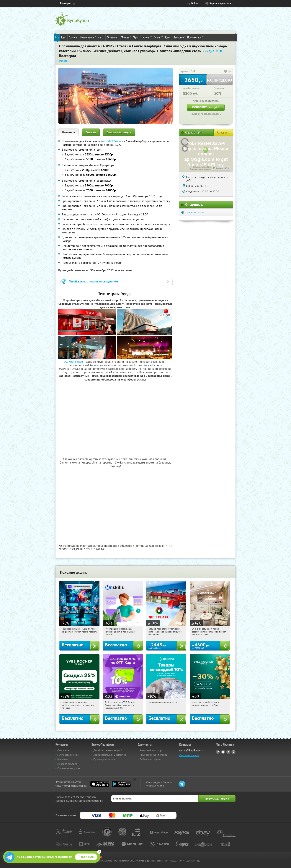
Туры (137, 37)
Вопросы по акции (119, 132)
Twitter (228, 752)
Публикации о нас (68, 755)
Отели (158, 37)
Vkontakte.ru (223, 752)
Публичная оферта (151, 759)
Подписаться (86, 857)
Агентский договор (151, 750)
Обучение (113, 37)
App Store (100, 784)
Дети (168, 37)
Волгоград (66, 3)
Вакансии (63, 759)
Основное (68, 132)
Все (57, 37)
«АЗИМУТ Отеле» (112, 141)
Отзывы (91, 132)
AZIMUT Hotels (74, 362)
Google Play (121, 784)
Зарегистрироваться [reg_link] (220, 3)
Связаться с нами (189, 755)
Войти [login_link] (194, 3)
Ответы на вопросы (69, 768)
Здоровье (179, 37)
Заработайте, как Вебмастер (110, 755)
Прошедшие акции (104, 759)
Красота (73, 37)
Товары (126, 37)
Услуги (147, 37)
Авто (101, 37)
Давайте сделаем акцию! (108, 750)
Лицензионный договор (154, 755)
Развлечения (88, 37)
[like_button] (225, 71)
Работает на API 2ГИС (202, 167)
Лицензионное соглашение (200, 169)
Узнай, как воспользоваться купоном (94, 281)
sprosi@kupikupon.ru (192, 750)
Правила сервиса (67, 764)
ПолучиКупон (196, 37)
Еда (64, 37)
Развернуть (223, 133)
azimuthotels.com (195, 212)
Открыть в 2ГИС (223, 168)
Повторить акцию (206, 107)
